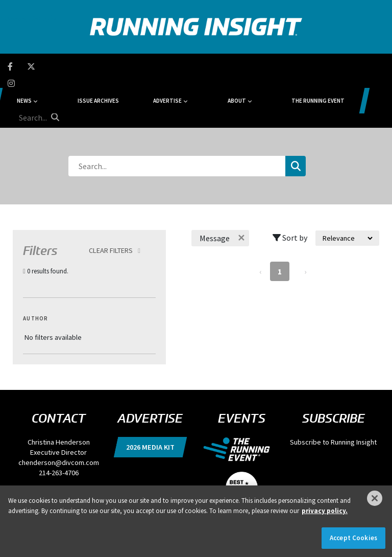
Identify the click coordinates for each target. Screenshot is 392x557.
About (228, 66)
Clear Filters (111, 202)
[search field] (345, 66)
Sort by (290, 189)
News (80, 66)
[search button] (375, 66)
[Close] (375, 498)
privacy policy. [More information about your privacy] (325, 511)
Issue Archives (133, 66)
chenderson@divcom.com (59, 414)
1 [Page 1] (280, 223)
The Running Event (288, 66)
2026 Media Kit (150, 399)
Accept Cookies (353, 538)
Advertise (181, 66)
